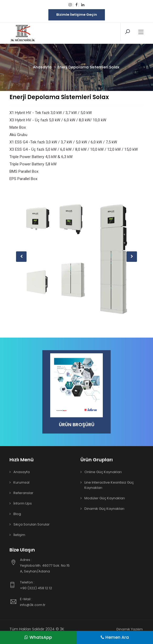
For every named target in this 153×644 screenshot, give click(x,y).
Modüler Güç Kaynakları (105, 498)
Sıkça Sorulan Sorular (32, 524)
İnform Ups (23, 503)
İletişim (19, 535)
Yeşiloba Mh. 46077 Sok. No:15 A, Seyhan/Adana (46, 565)
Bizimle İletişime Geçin (77, 15)
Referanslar (23, 493)
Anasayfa (22, 472)
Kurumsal (21, 482)
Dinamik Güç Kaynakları (104, 509)
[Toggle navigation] (141, 32)
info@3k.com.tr (46, 602)
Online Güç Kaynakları (103, 472)
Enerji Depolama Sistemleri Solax (59, 97)
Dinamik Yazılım (130, 629)
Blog (17, 514)
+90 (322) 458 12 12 (46, 585)
